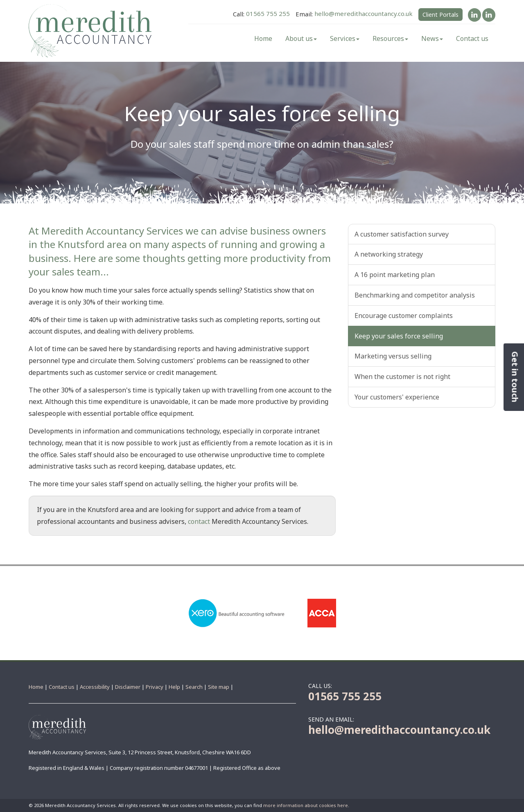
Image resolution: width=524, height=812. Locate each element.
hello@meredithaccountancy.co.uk (364, 14)
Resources (390, 38)
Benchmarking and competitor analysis (415, 295)
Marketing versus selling (393, 356)
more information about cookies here (306, 805)
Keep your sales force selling (399, 336)
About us (301, 38)
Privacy (155, 687)
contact (199, 521)
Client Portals (440, 15)
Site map (219, 687)
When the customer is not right (402, 377)
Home (263, 38)
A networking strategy (389, 254)
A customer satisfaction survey (402, 234)
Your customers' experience (397, 397)
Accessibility (95, 687)
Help (174, 687)
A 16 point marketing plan (395, 275)
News (432, 38)
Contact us (472, 38)
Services (345, 38)
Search (194, 687)
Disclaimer (128, 687)
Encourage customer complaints (404, 316)
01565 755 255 (268, 14)
